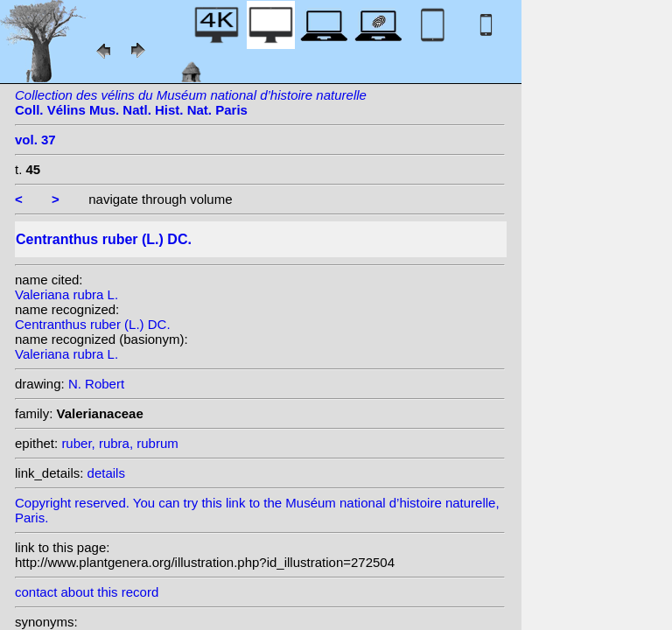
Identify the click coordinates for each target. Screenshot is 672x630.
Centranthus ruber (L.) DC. (93, 324)
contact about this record (87, 592)
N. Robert (96, 384)
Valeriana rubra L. (66, 294)
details (106, 473)
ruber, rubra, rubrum (119, 443)
